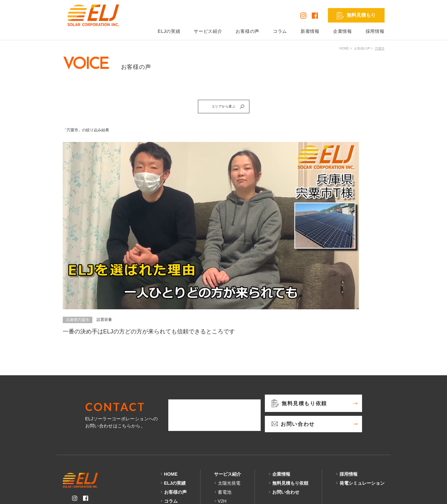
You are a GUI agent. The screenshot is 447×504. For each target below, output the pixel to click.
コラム (280, 31)
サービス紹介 (208, 31)
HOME (344, 48)
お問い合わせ (286, 435)
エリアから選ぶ (232, 109)
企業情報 (343, 31)
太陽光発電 (229, 426)
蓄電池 (225, 435)
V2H (222, 444)
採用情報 (375, 31)
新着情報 (310, 31)
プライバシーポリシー (86, 494)
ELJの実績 (169, 31)
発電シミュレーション (362, 426)
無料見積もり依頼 (290, 426)
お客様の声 (247, 31)
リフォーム (229, 453)
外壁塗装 (227, 462)
